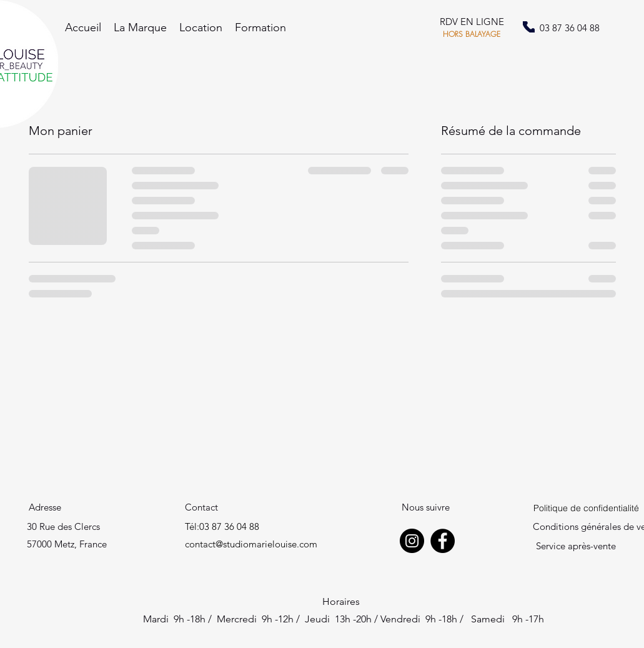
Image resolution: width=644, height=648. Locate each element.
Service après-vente (576, 546)
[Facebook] (443, 541)
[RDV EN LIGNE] (472, 22)
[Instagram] (412, 541)
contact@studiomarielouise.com (251, 544)
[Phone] (529, 27)
